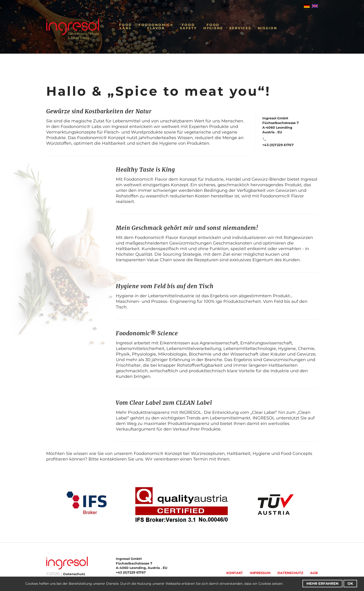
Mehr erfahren (322, 583)
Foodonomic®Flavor (156, 26)
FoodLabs (126, 26)
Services (240, 28)
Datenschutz (290, 573)
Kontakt (235, 573)
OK (350, 583)
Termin (200, 459)
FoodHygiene (213, 26)
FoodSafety (188, 26)
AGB (314, 573)
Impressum (260, 573)
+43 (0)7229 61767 (278, 145)
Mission (267, 28)
